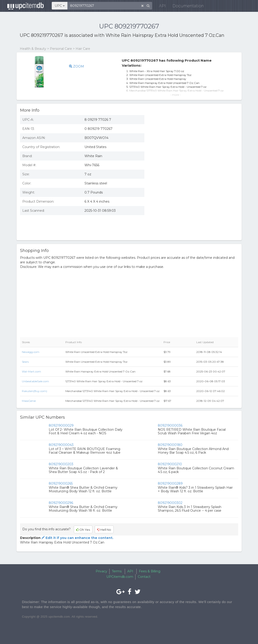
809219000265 (61, 483)
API (160, 7)
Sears (25, 362)
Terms (117, 571)
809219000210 (170, 464)
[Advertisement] (195, 204)
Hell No (104, 530)
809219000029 (61, 425)
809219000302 (170, 503)
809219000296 (61, 503)
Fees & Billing (150, 571)
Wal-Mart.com (31, 371)
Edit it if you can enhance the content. (77, 538)
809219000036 (170, 425)
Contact (144, 577)
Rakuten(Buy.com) (34, 391)
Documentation (185, 7)
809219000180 (170, 445)
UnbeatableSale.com (35, 381)
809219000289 (170, 483)
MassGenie (29, 401)
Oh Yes (83, 530)
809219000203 (61, 464)
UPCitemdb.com (120, 577)
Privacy (101, 571)
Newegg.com (31, 352)
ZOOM (77, 66)
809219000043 (61, 445)
